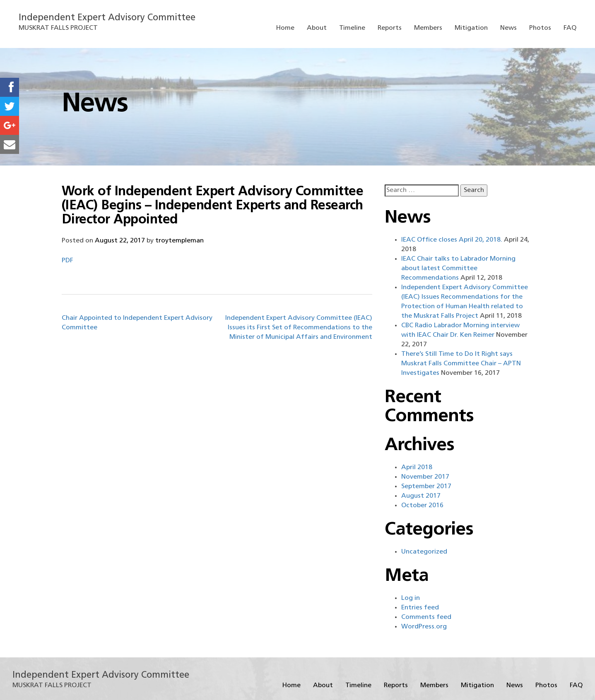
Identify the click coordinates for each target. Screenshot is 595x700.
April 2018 (417, 467)
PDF (67, 261)
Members (428, 28)
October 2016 (422, 506)
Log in (411, 598)
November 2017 (425, 477)
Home (285, 28)
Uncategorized (424, 552)
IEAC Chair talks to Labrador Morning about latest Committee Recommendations (458, 268)
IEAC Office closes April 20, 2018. (452, 240)
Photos (540, 28)
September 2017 (426, 487)
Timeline (352, 28)
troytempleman (179, 241)
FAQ (570, 28)
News (508, 28)
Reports (390, 28)
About (317, 28)
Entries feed (420, 608)
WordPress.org (424, 627)
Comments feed (426, 617)
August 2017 (421, 496)
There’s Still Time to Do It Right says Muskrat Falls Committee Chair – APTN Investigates (461, 364)
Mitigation (471, 28)
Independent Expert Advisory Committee (107, 18)
